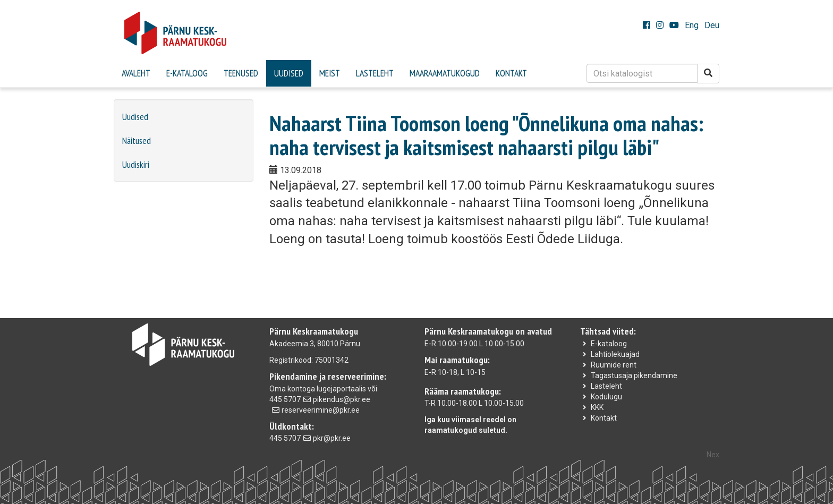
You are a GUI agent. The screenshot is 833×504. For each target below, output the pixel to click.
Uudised (289, 73)
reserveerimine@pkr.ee (321, 410)
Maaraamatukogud (445, 73)
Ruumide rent (614, 365)
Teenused (241, 73)
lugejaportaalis (341, 389)
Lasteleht (375, 73)
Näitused (137, 140)
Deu (712, 25)
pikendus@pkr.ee (342, 399)
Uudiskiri (136, 164)
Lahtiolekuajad (615, 354)
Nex (713, 455)
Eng (692, 25)
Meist (330, 73)
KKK (597, 407)
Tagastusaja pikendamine (634, 375)
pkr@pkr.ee (332, 438)
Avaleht (136, 73)
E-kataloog (187, 73)
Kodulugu (606, 397)
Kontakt (511, 73)
